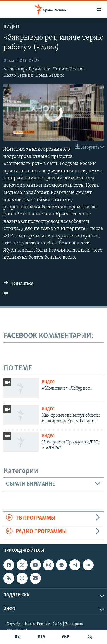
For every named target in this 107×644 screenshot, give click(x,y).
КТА (41, 637)
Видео (11, 27)
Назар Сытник (18, 76)
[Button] (19, 285)
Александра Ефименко (27, 69)
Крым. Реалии (50, 76)
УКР (65, 637)
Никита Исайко (69, 69)
